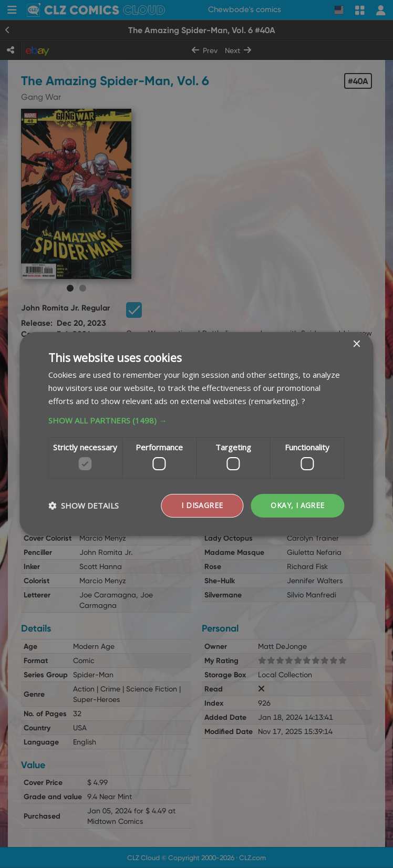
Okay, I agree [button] (297, 505)
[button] (196, 420)
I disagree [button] (202, 505)
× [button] (356, 344)
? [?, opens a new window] (303, 401)
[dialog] (196, 434)
